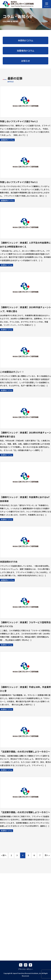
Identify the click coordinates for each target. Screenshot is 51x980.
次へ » (47, 855)
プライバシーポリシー (26, 969)
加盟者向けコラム (26, 51)
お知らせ (26, 61)
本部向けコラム (26, 40)
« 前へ (4, 855)
